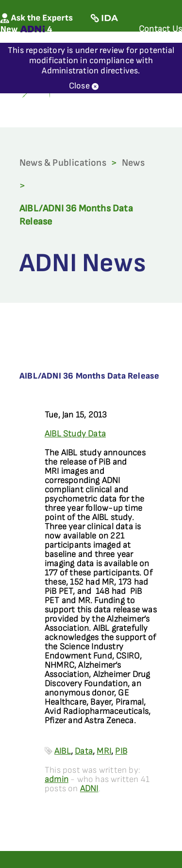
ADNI (89, 789)
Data (84, 751)
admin (57, 779)
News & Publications (63, 163)
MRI (104, 751)
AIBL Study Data (75, 434)
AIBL (63, 751)
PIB (121, 751)
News (133, 163)
